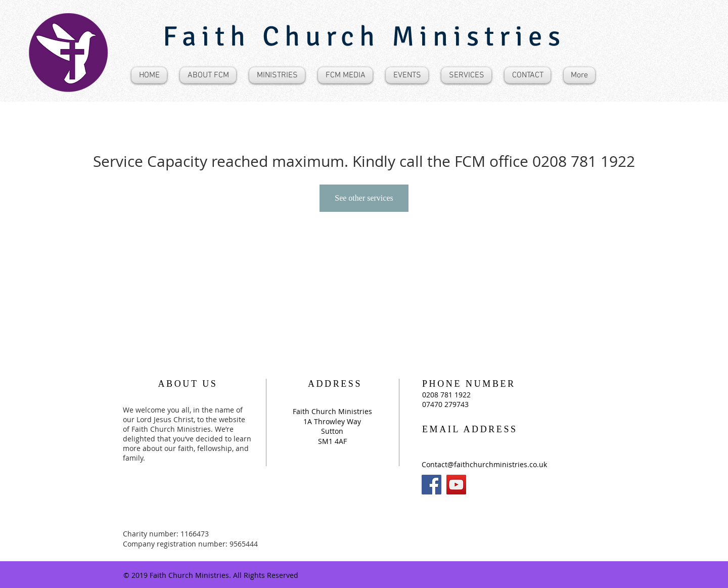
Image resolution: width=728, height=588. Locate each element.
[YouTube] (456, 485)
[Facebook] (431, 485)
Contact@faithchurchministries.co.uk (484, 464)
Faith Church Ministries (364, 36)
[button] (208, 75)
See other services (364, 198)
